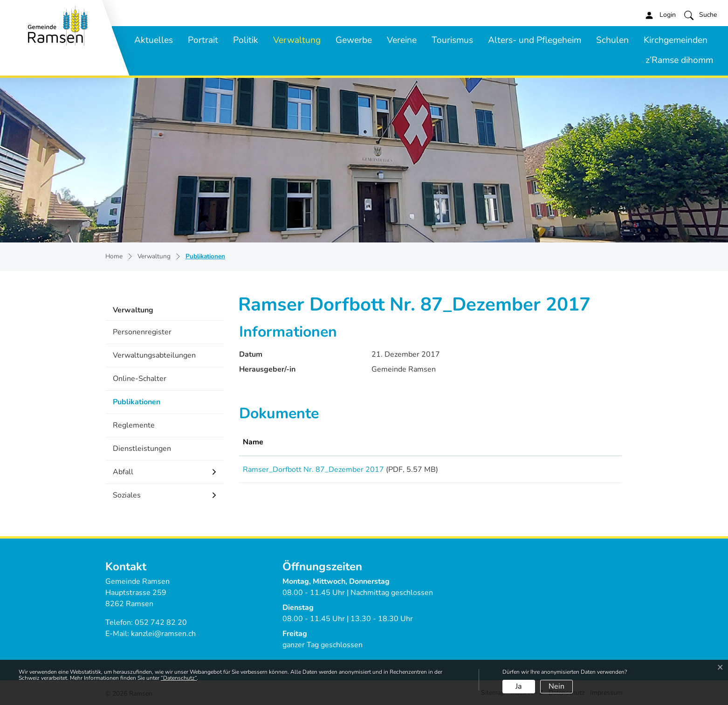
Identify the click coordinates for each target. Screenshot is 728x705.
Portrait (203, 40)
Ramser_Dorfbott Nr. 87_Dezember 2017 (313, 470)
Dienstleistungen (142, 449)
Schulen (612, 40)
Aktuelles (154, 40)
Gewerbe (354, 40)
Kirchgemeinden (676, 40)
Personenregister (142, 332)
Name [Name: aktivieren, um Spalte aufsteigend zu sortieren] (253, 442)
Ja (519, 686)
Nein (556, 686)
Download (586, 471)
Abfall (123, 472)
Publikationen (140, 405)
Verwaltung (297, 40)
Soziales (127, 495)
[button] (701, 15)
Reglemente (134, 425)
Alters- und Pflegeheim (535, 40)
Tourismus (452, 40)
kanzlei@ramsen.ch (163, 634)
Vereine (402, 40)
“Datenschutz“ (179, 678)
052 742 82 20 (161, 622)
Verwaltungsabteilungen (154, 355)
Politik (246, 40)
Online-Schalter (140, 379)
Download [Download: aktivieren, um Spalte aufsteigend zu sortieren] (572, 442)
